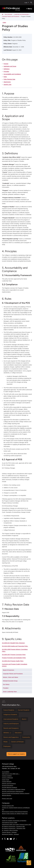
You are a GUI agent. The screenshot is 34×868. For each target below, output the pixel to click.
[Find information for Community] (26, 737)
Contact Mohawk (7, 782)
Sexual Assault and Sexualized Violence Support (16, 793)
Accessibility (6, 772)
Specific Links (7, 85)
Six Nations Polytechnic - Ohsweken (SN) (14, 828)
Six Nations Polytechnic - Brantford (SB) (13, 827)
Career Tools (6, 780)
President (6, 688)
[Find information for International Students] (11, 719)
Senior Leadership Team (10, 692)
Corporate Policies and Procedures (11, 17)
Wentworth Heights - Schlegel (10, 834)
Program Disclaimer (8, 786)
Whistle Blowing (7, 795)
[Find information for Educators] (18, 733)
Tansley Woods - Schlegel (9, 832)
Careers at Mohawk (7, 778)
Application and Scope (10, 66)
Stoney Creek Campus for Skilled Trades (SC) (15, 814)
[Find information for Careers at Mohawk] (17, 742)
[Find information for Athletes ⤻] (7, 733)
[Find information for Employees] (7, 746)
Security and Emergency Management (13, 791)
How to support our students (16, 754)
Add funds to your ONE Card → (11, 774)
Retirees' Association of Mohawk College (14, 789)
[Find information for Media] (6, 742)
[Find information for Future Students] (9, 710)
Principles (6, 71)
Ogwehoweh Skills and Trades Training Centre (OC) (17, 825)
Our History (6, 684)
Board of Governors (9, 670)
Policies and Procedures (9, 784)
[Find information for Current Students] (24, 710)
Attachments (7, 82)
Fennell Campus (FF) (8, 806)
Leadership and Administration (21, 14)
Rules (5, 77)
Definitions (6, 69)
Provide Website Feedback (10, 787)
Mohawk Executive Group (10, 681)
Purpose (6, 64)
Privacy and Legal (7, 799)
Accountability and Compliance (12, 74)
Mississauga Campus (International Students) (15, 812)
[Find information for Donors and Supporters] (11, 737)
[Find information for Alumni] (24, 719)
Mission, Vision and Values (11, 677)
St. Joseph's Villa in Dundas (10, 830)
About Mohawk (8, 14)
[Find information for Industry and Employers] (11, 724)
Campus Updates (7, 776)
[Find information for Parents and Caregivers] (11, 728)
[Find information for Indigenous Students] (10, 715)
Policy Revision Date (9, 79)
